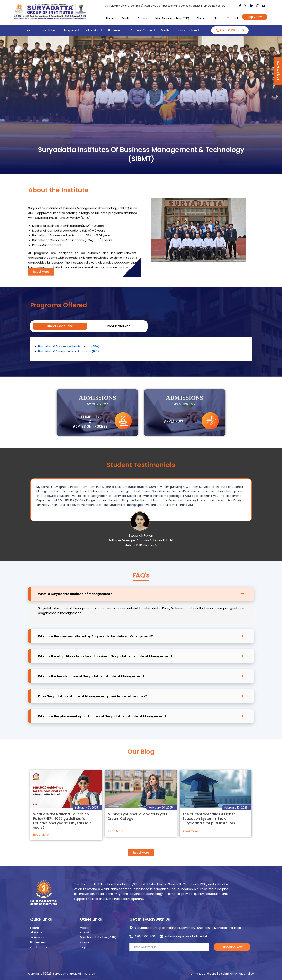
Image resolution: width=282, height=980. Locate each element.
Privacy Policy (245, 974)
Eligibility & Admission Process (90, 435)
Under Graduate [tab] (60, 326)
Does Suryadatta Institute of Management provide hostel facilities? (92, 696)
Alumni (201, 18)
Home (110, 18)
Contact (232, 18)
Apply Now (255, 17)
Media (126, 18)
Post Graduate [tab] (119, 326)
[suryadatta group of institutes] (50, 11)
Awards (143, 18)
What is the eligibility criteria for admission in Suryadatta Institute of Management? (105, 656)
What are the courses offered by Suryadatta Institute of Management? (95, 636)
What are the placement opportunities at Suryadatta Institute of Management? (102, 716)
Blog (216, 18)
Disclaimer (226, 974)
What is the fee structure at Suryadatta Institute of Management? (91, 676)
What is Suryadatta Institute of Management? (75, 594)
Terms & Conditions (203, 974)
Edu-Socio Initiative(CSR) (172, 18)
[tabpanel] (141, 349)
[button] (141, 594)
